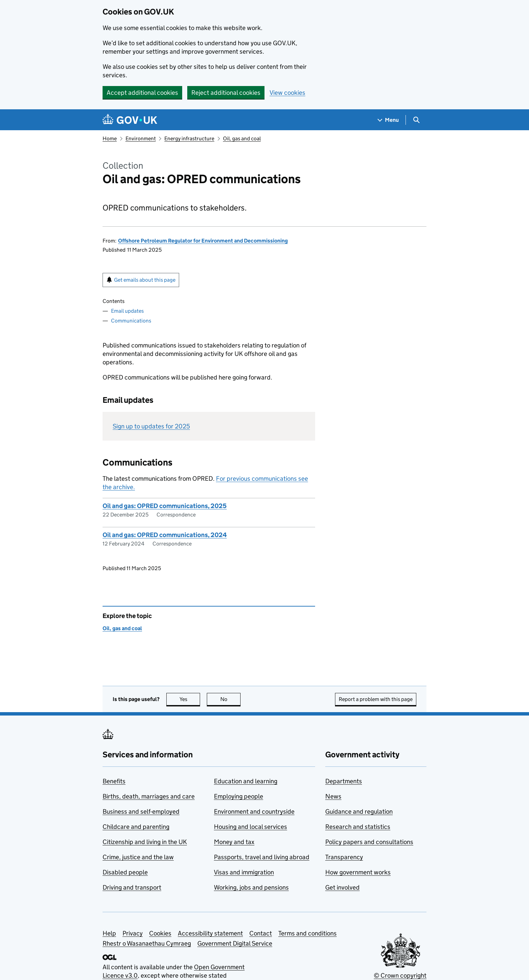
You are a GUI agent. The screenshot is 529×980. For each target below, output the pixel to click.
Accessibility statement (210, 933)
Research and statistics (358, 827)
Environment (141, 138)
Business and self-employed (141, 811)
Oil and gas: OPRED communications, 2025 (165, 506)
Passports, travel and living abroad (262, 857)
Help (109, 933)
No (231, 699)
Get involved (342, 887)
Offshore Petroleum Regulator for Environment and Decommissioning (203, 241)
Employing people (239, 796)
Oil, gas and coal (242, 138)
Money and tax (234, 842)
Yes (190, 699)
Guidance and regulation (359, 811)
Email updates (127, 311)
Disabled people (125, 872)
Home (110, 138)
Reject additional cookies (226, 93)
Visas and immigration (244, 872)
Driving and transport (132, 887)
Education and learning (246, 781)
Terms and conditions (308, 933)
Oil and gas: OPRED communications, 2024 (165, 535)
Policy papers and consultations (369, 842)
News (333, 796)
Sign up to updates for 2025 (151, 426)
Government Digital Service (235, 943)
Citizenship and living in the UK (145, 842)
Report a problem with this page (376, 699)
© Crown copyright (400, 975)
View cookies (287, 93)
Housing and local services (250, 827)
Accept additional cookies (142, 93)
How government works (358, 872)
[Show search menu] (416, 120)
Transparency (344, 857)
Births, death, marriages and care (149, 796)
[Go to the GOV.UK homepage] (130, 120)
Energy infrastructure (189, 138)
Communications (131, 321)
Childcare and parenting (136, 827)
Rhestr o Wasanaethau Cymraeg (147, 943)
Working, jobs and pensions (251, 887)
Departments (344, 781)
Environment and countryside (254, 811)
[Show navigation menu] (388, 120)
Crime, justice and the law (138, 857)
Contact (261, 933)
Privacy (133, 933)
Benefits (114, 781)
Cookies (160, 933)
